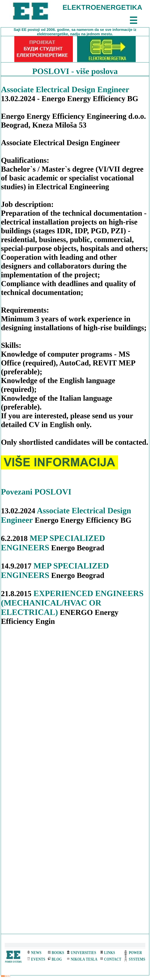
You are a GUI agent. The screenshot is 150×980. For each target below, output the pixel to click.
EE (25, 30)
